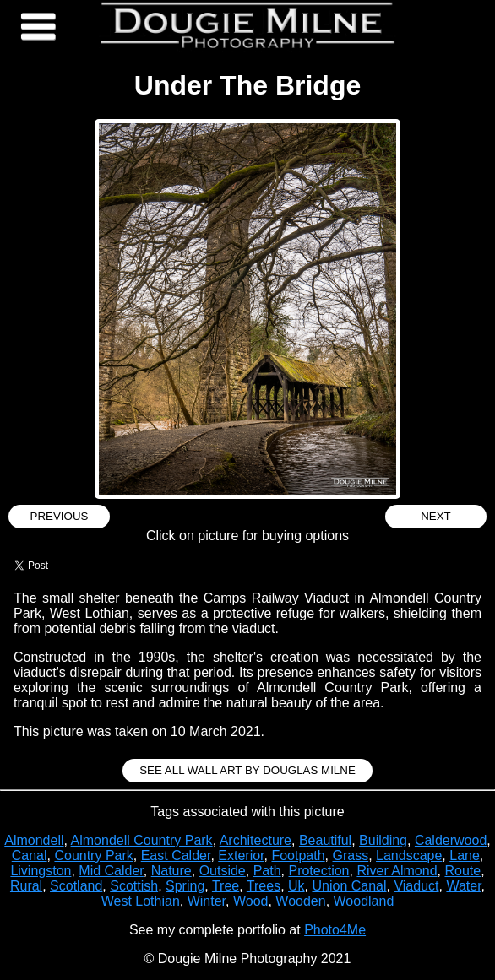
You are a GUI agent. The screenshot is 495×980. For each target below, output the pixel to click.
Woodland (364, 901)
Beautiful (325, 840)
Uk (296, 886)
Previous (60, 516)
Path (267, 871)
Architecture (256, 840)
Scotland (76, 886)
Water (463, 886)
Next (436, 516)
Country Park (93, 855)
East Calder (176, 855)
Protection (318, 871)
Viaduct (416, 886)
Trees (264, 886)
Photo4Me (335, 930)
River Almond (397, 871)
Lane (465, 855)
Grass (350, 855)
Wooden (300, 901)
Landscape (409, 855)
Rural (26, 886)
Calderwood (451, 840)
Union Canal (349, 886)
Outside (223, 871)
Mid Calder (111, 871)
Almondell (34, 840)
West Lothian (141, 901)
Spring (185, 886)
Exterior (241, 855)
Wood (251, 901)
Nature (171, 871)
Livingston (41, 871)
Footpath (298, 855)
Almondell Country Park (142, 840)
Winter (207, 901)
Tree (226, 886)
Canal (30, 855)
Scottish (134, 886)
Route (462, 871)
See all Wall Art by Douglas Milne (247, 770)
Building (383, 840)
